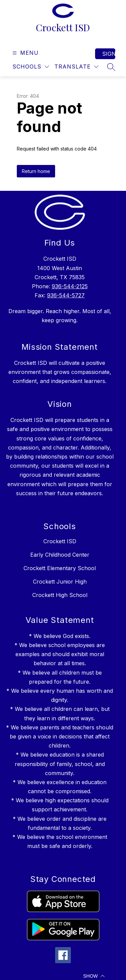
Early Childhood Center (60, 555)
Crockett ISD (60, 541)
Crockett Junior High (60, 582)
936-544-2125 (70, 286)
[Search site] (111, 67)
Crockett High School (60, 595)
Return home (36, 171)
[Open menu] (25, 53)
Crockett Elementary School (60, 568)
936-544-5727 (66, 295)
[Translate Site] (76, 67)
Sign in (109, 54)
